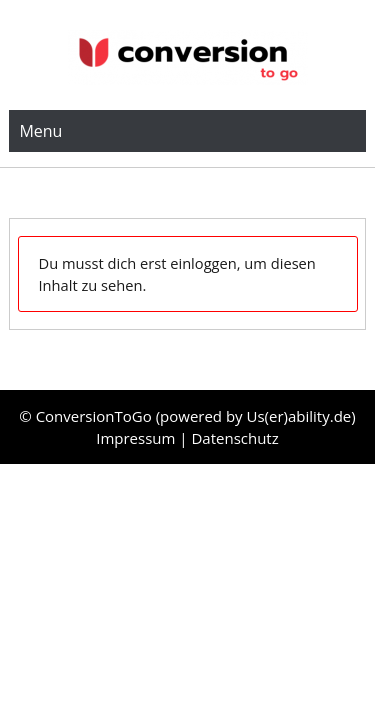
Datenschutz (234, 438)
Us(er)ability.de (299, 416)
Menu (40, 131)
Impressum (137, 438)
